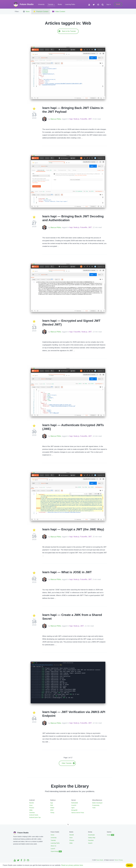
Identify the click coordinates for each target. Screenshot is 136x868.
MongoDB (74, 810)
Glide (31, 810)
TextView (32, 813)
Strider (52, 808)
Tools (94, 808)
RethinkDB (75, 803)
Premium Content (41, 12)
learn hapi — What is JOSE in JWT (67, 572)
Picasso (32, 808)
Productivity (96, 805)
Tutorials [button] (51, 4)
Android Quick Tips (35, 817)
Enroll (118, 4)
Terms (116, 860)
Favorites (91, 840)
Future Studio (100, 860)
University (41, 4)
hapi (71, 119)
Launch (53, 849)
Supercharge (56, 851)
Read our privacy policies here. (72, 865)
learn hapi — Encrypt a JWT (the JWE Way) (73, 529)
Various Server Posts (78, 813)
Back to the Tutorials (67, 31)
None (26, 12)
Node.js (76, 119)
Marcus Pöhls (56, 119)
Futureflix (84, 119)
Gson (31, 805)
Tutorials (53, 840)
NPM (52, 810)
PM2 (52, 805)
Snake (111, 835)
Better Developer (97, 803)
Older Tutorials (68, 763)
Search (90, 843)
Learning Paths (70, 4)
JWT (90, 119)
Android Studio (34, 815)
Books (60, 4)
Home (52, 835)
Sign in (109, 4)
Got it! (129, 865)
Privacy (121, 860)
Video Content (58, 12)
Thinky (52, 813)
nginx (73, 808)
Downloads (91, 835)
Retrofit (31, 803)
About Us (53, 846)
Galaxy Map (92, 838)
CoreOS (74, 805)
